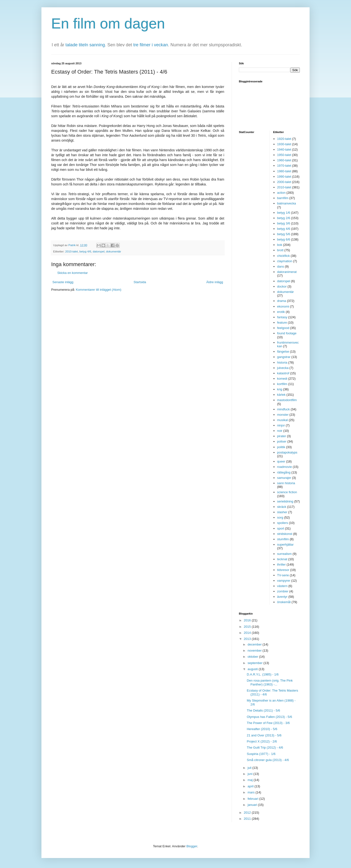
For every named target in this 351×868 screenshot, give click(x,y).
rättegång (284, 472)
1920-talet (284, 139)
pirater (282, 436)
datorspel (98, 251)
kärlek (281, 395)
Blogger (192, 846)
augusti (253, 669)
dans (281, 266)
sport (281, 528)
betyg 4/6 (85, 251)
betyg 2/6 (284, 218)
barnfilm (283, 198)
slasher (282, 512)
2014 (248, 633)
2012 (248, 813)
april (251, 786)
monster (283, 415)
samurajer (284, 478)
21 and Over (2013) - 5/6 (264, 735)
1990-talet (284, 177)
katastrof (283, 373)
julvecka (283, 368)
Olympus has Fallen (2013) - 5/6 (269, 717)
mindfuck (283, 409)
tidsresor (283, 570)
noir (280, 431)
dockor (282, 286)
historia (282, 362)
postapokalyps (287, 452)
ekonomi (283, 306)
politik (281, 447)
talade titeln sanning (85, 45)
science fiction (287, 492)
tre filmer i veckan (151, 45)
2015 (248, 627)
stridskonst (285, 534)
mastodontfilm (287, 400)
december (255, 644)
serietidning (285, 501)
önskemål (284, 602)
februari (253, 799)
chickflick (283, 256)
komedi (282, 379)
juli (250, 768)
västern (282, 586)
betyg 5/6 (284, 234)
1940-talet (284, 149)
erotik (281, 312)
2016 (248, 620)
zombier (283, 591)
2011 (248, 819)
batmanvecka (287, 203)
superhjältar (285, 545)
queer (281, 461)
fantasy (282, 317)
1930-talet (284, 144)
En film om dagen (108, 24)
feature (282, 323)
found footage (287, 333)
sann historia (286, 483)
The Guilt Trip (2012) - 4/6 (265, 747)
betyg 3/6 (284, 223)
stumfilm (283, 539)
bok (280, 245)
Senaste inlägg (63, 282)
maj (251, 780)
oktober (253, 657)
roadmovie (285, 467)
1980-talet (284, 171)
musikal (283, 420)
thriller (281, 564)
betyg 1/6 (284, 213)
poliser (282, 441)
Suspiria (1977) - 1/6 (261, 754)
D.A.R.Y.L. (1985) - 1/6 (263, 674)
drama (282, 301)
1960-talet (284, 160)
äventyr (282, 597)
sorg (280, 517)
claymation (285, 261)
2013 (248, 639)
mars (252, 792)
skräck (282, 507)
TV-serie (283, 575)
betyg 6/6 (284, 239)
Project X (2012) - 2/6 (262, 741)
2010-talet (71, 251)
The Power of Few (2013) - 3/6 (268, 723)
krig (280, 389)
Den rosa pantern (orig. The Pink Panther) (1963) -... (270, 682)
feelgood (283, 328)
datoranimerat (287, 272)
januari (253, 805)
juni (251, 774)
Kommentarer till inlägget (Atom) (98, 290)
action (281, 193)
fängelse (283, 352)
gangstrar (284, 357)
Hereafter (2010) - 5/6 (262, 729)
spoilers (283, 523)
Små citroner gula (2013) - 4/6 (268, 760)
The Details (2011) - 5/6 (263, 710)
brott (280, 250)
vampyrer (284, 581)
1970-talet (284, 166)
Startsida (140, 282)
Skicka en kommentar (73, 273)
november (255, 651)
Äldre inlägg (215, 282)
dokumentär (114, 251)
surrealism (284, 554)
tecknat (282, 559)
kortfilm (282, 384)
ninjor (281, 425)
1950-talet (284, 155)
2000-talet (284, 182)
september (256, 663)
